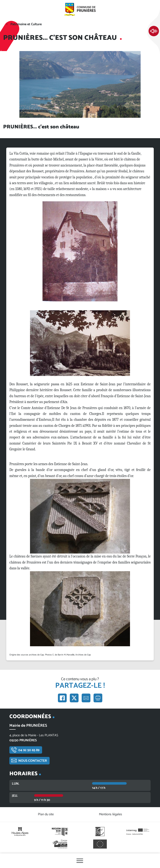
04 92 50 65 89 (29, 750)
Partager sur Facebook (62, 698)
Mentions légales (111, 814)
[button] (80, 251)
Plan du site (46, 814)
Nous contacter (33, 761)
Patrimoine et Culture (26, 24)
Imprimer (98, 698)
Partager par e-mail (86, 698)
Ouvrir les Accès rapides (154, 31)
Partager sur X (74, 698)
